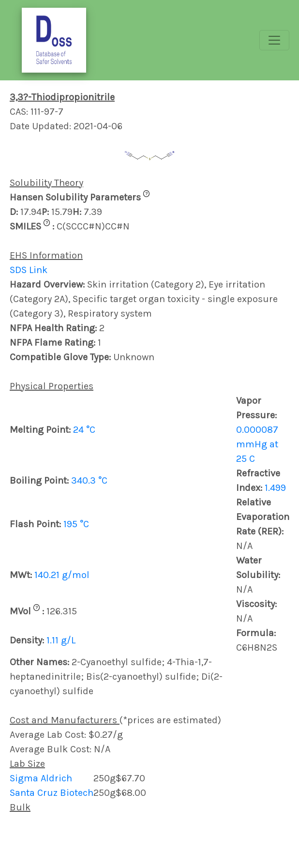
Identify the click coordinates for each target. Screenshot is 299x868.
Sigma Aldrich (41, 778)
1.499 (275, 488)
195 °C (76, 524)
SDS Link (29, 270)
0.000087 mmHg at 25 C (257, 444)
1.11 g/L (61, 640)
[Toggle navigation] (274, 40)
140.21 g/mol (62, 575)
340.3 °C (89, 480)
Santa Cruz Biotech (52, 793)
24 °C (84, 430)
